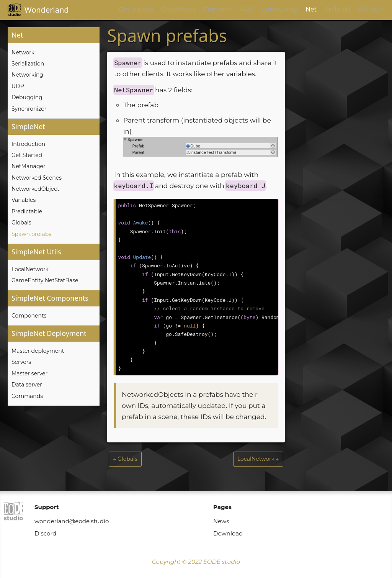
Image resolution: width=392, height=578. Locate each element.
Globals (21, 223)
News (221, 521)
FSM (247, 9)
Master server (29, 373)
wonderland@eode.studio (72, 521)
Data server (27, 385)
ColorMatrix (178, 9)
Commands (27, 396)
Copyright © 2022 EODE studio (196, 562)
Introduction (28, 144)
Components (29, 316)
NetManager (29, 166)
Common (218, 9)
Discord (45, 533)
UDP (18, 86)
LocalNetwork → (258, 459)
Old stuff (371, 9)
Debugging (27, 97)
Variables (24, 200)
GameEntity (280, 9)
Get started (136, 9)
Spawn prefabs (31, 234)
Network (23, 52)
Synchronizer (29, 109)
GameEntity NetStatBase (45, 280)
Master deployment (38, 351)
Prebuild (337, 9)
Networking (27, 75)
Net (311, 9)
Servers (21, 362)
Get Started (27, 155)
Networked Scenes (37, 178)
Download (228, 533)
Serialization (28, 64)
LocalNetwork (30, 269)
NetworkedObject (35, 189)
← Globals (125, 459)
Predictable (27, 211)
